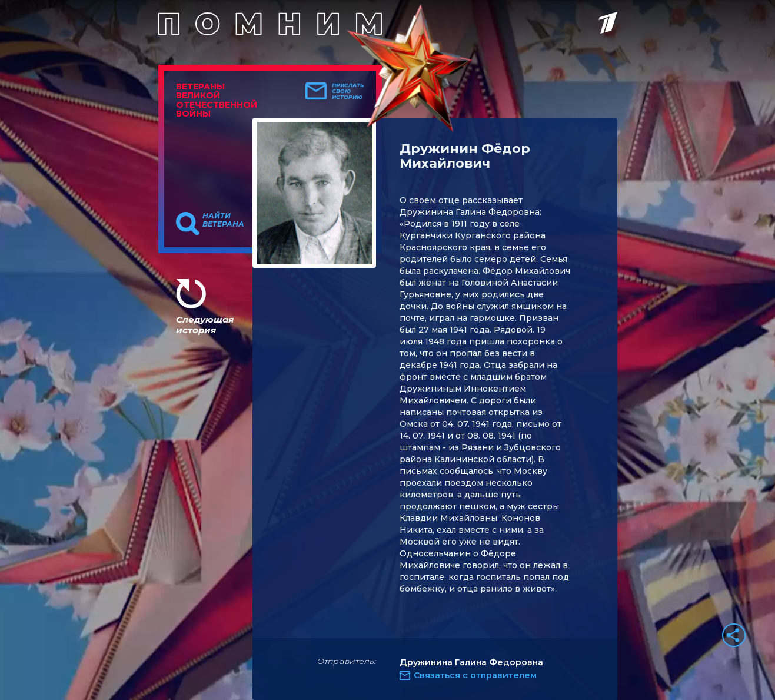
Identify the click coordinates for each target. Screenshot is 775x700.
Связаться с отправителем (475, 675)
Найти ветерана (223, 220)
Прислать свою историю (348, 91)
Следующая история (205, 325)
